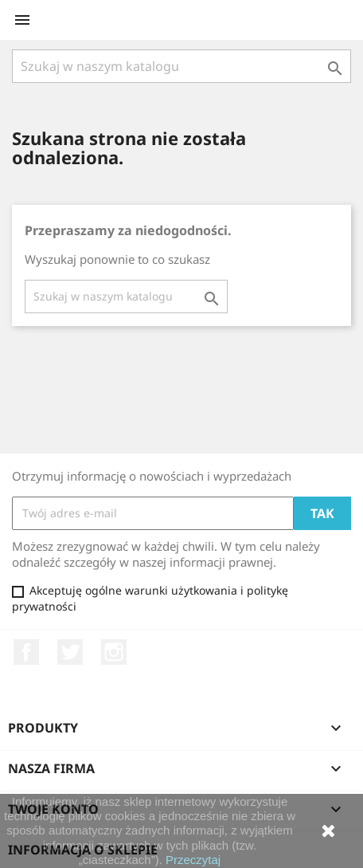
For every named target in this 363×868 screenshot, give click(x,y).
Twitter (70, 652)
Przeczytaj (193, 860)
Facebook (26, 652)
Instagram (114, 652)
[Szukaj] (181, 66)
